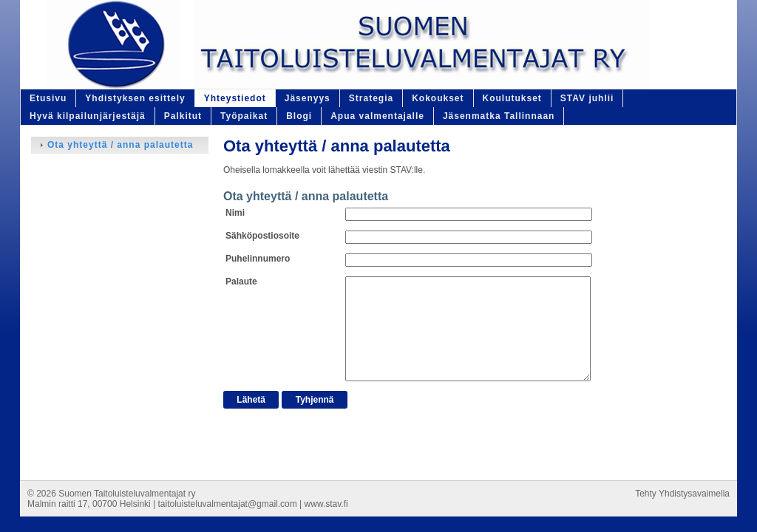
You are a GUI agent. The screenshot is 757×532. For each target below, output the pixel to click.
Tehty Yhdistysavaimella (682, 494)
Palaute (241, 282)
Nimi (235, 213)
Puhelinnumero (258, 259)
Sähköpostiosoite (262, 236)
